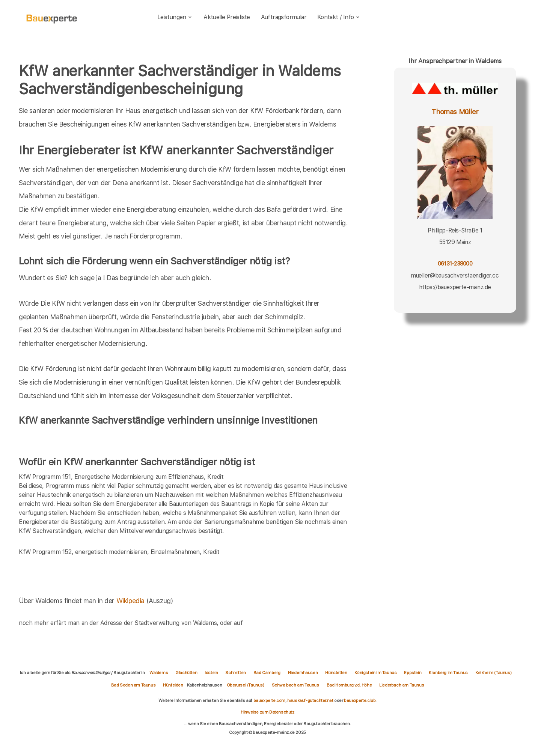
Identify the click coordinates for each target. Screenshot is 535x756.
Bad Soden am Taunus (133, 685)
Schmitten (235, 673)
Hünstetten (336, 673)
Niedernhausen (303, 673)
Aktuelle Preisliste (227, 17)
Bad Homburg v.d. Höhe (349, 685)
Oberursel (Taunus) (246, 685)
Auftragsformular (284, 17)
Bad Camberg (267, 673)
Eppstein (413, 673)
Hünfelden (173, 685)
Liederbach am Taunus (402, 685)
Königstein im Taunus (375, 673)
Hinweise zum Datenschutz (267, 712)
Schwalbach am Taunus (295, 685)
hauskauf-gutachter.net (310, 700)
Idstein (211, 673)
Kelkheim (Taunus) (493, 673)
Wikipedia (131, 601)
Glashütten (186, 673)
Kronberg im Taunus (448, 673)
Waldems (159, 673)
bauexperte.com (269, 700)
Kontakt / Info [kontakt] (339, 17)
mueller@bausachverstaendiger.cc (455, 275)
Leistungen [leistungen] (175, 17)
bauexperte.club (360, 700)
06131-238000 (455, 263)
